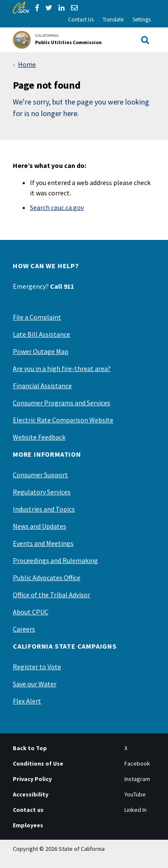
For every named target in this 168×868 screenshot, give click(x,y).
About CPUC (31, 612)
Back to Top (30, 748)
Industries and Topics (44, 509)
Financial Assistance (42, 386)
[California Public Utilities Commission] (60, 40)
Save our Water (35, 684)
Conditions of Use (38, 763)
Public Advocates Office (47, 578)
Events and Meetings (43, 543)
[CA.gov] (21, 8)
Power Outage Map (41, 351)
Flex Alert (27, 701)
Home (27, 64)
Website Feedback (39, 437)
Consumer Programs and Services (62, 403)
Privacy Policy (32, 779)
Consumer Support (40, 475)
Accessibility (31, 794)
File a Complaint (37, 317)
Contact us (28, 810)
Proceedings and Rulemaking (55, 560)
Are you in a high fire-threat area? (62, 368)
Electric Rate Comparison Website (63, 420)
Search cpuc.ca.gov (57, 207)
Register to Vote (37, 667)
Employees (28, 825)
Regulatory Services (42, 492)
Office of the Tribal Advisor (52, 595)
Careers (24, 629)
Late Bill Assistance (41, 334)
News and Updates (40, 526)
